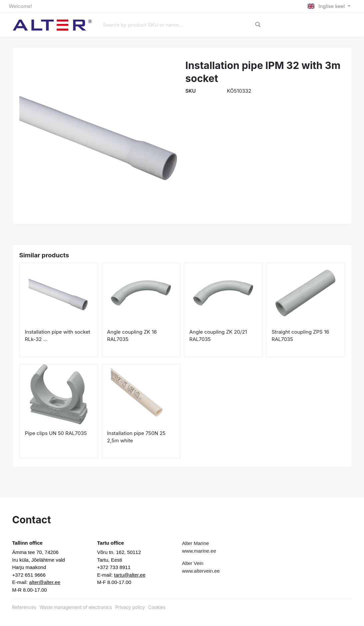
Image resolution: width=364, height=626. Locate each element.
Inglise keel (327, 6)
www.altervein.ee (201, 571)
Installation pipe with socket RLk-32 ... (58, 336)
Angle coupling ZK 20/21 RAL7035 (218, 336)
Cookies (157, 607)
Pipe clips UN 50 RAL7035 (56, 433)
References (24, 607)
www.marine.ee (199, 551)
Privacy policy (130, 607)
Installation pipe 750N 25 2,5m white (137, 437)
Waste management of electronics (76, 607)
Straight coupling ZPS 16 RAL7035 (301, 336)
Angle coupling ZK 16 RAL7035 (132, 336)
